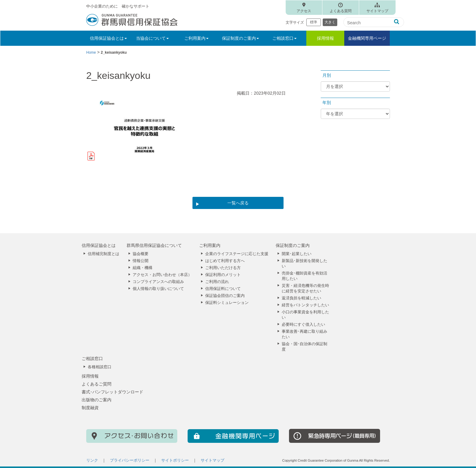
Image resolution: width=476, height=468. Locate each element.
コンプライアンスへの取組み (158, 282)
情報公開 (141, 261)
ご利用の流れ (217, 282)
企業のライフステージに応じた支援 (237, 254)
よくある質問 (341, 11)
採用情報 (325, 38)
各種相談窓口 (100, 367)
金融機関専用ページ (367, 38)
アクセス (304, 11)
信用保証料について (223, 289)
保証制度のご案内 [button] (240, 38)
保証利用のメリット (223, 275)
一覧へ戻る (238, 203)
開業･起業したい (297, 254)
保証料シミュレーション (227, 303)
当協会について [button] (152, 38)
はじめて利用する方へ (225, 261)
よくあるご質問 (97, 384)
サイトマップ (377, 11)
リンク (92, 460)
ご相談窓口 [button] (284, 38)
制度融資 (90, 408)
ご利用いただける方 (223, 268)
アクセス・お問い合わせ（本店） (162, 275)
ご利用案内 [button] (196, 38)
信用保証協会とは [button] (108, 38)
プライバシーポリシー (130, 460)
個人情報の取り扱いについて (158, 289)
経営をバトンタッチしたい (305, 305)
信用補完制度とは (104, 254)
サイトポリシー (175, 460)
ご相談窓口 (92, 359)
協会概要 (141, 254)
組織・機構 (143, 268)
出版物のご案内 (97, 400)
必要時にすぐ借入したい (303, 325)
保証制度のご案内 (293, 245)
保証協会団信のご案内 (225, 296)
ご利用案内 (210, 245)
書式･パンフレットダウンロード (112, 392)
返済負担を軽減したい (301, 298)
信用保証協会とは (99, 245)
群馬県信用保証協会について (154, 245)
